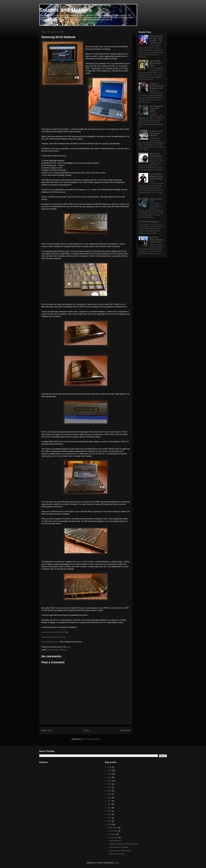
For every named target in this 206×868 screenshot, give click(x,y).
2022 (110, 781)
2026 (110, 767)
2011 (110, 818)
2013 (110, 811)
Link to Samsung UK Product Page (55, 632)
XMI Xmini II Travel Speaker (156, 155)
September (114, 838)
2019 (110, 791)
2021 (110, 784)
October (113, 834)
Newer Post (47, 730)
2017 (110, 798)
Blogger (116, 863)
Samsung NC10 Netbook (57, 650)
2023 (110, 777)
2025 (110, 771)
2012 (110, 814)
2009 (110, 824)
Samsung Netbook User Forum (53, 637)
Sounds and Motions (65, 10)
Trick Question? (115, 841)
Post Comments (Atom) (91, 739)
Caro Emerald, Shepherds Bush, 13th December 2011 (157, 177)
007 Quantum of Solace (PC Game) (156, 109)
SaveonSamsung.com (50, 642)
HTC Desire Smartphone (149, 222)
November (114, 831)
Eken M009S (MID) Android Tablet (155, 63)
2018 (110, 794)
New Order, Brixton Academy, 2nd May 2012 (157, 240)
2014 (110, 808)
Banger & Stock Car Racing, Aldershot (156, 133)
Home (86, 730)
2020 (110, 787)
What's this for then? (117, 854)
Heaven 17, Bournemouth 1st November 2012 (157, 86)
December (114, 827)
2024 (110, 774)
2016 (110, 801)
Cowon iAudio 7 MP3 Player (120, 851)
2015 (110, 804)
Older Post (125, 730)
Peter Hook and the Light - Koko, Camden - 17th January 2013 (156, 40)
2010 (110, 821)
